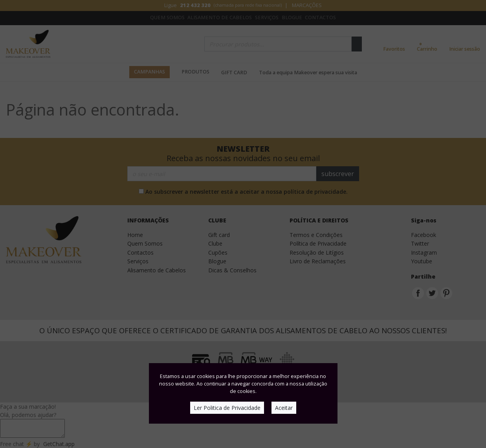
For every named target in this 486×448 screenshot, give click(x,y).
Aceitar (284, 408)
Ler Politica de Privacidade (227, 408)
